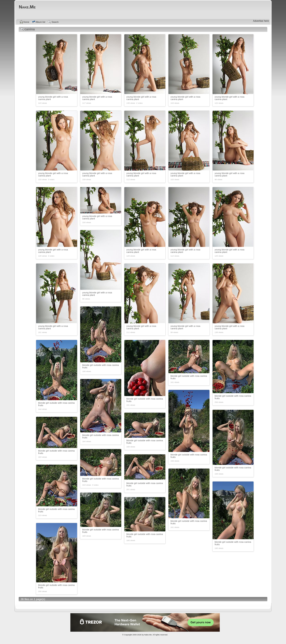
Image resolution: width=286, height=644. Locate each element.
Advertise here (261, 21)
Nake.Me (148, 635)
